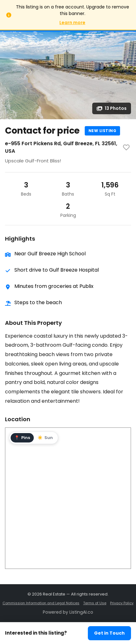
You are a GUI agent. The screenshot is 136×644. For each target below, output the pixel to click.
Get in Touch (109, 633)
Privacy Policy (122, 603)
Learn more (72, 23)
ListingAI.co (81, 612)
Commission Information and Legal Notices (41, 603)
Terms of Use (95, 603)
